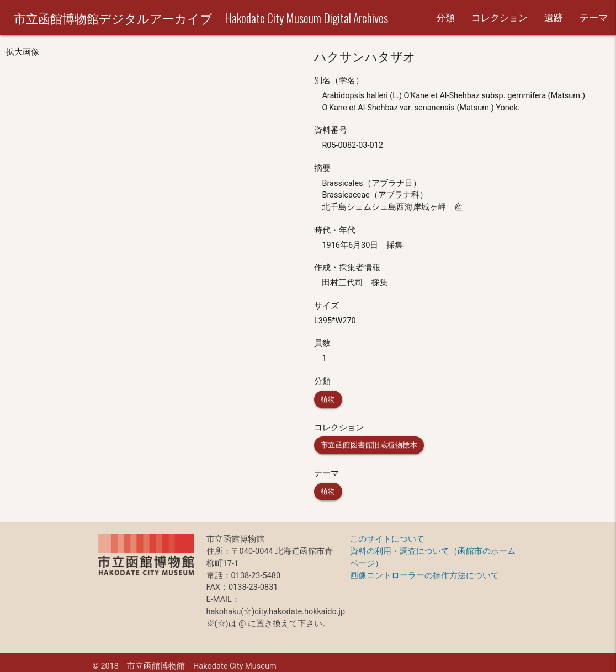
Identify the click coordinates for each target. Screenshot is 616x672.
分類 (445, 18)
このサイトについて (387, 539)
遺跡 (554, 18)
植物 (328, 399)
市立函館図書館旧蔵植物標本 (369, 445)
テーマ (594, 18)
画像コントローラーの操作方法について (424, 576)
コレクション (500, 18)
